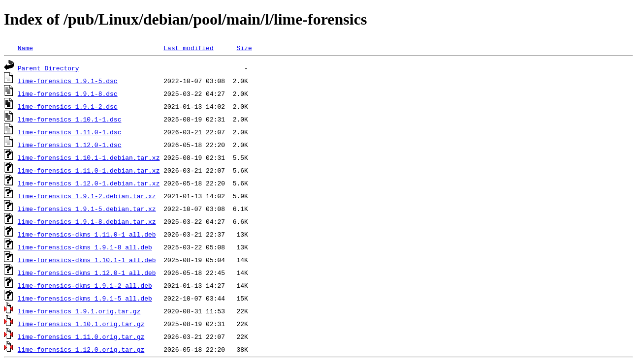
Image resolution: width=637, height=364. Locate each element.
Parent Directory (48, 68)
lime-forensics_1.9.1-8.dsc (68, 93)
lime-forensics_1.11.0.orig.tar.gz (81, 336)
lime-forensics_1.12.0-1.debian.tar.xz (89, 183)
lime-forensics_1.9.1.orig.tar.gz (79, 311)
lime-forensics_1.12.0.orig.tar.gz (81, 349)
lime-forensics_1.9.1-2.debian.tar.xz (87, 196)
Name (25, 48)
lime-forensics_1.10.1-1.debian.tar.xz (89, 157)
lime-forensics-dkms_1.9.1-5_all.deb (85, 298)
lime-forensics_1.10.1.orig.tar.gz (81, 324)
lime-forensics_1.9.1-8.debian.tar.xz (87, 221)
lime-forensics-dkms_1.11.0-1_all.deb (87, 234)
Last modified (188, 48)
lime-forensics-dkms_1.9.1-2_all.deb (85, 285)
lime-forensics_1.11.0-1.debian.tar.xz (89, 170)
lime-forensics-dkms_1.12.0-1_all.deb (87, 273)
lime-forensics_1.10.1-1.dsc (70, 119)
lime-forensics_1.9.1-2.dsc (68, 106)
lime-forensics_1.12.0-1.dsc (70, 145)
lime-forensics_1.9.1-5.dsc (68, 81)
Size (244, 48)
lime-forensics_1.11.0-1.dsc (70, 132)
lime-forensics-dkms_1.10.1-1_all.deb (87, 260)
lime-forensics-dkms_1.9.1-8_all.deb (85, 247)
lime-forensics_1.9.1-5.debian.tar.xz (87, 209)
